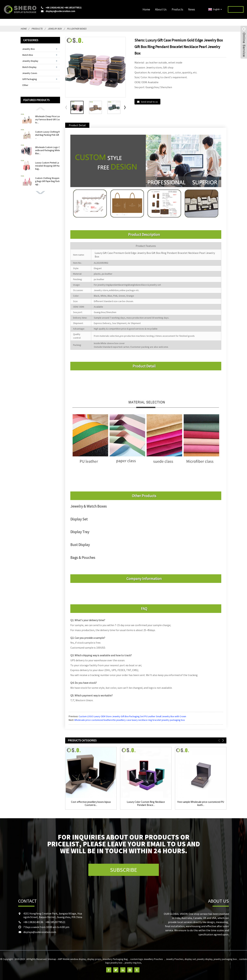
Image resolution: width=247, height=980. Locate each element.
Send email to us (149, 102)
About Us (161, 9)
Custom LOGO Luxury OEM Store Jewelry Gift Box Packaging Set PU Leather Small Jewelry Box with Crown (132, 716)
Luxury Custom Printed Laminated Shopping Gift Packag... (47, 166)
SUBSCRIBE (124, 870)
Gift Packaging (30, 79)
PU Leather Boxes (77, 29)
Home (146, 9)
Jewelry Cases (30, 73)
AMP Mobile (64, 959)
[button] (40, 109)
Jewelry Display (30, 61)
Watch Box (28, 55)
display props (94, 959)
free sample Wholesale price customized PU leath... (201, 803)
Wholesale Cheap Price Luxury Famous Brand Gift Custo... (48, 119)
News (192, 9)
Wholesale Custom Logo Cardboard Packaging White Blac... (48, 150)
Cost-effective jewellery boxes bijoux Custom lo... (91, 803)
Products (177, 9)
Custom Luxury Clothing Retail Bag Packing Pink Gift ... (47, 135)
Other (25, 85)
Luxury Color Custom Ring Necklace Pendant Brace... (146, 803)
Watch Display (29, 67)
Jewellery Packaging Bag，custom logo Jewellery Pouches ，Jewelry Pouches (143, 959)
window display (78, 959)
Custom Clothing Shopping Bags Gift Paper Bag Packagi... (47, 181)
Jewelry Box (55, 29)
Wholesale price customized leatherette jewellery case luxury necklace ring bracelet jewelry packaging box (130, 720)
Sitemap (52, 959)
